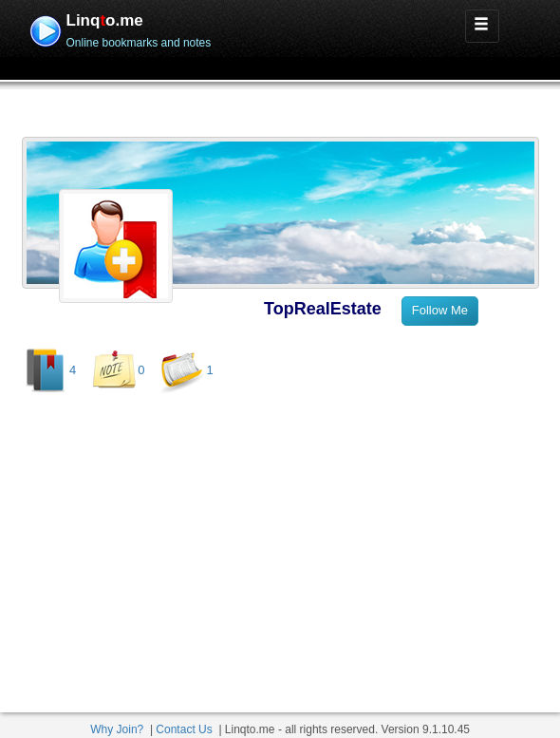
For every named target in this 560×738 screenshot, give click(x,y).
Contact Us (184, 729)
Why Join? (117, 729)
